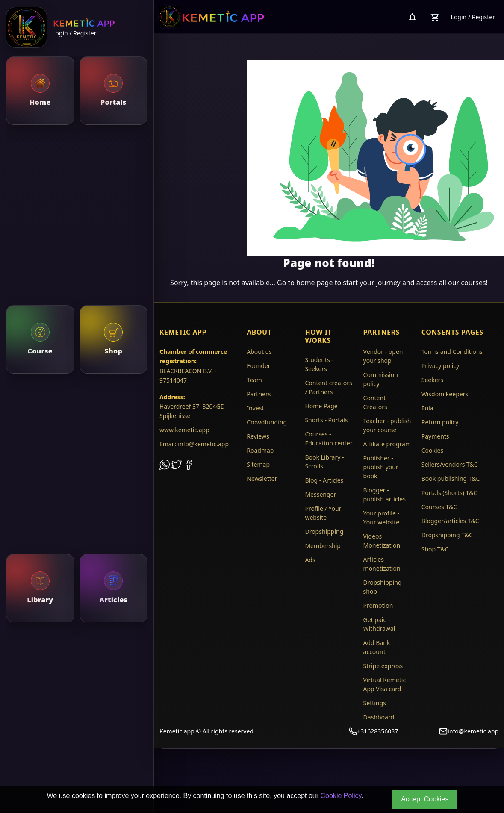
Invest (255, 408)
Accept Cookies (425, 799)
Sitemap (258, 464)
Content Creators (375, 402)
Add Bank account (377, 647)
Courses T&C (439, 507)
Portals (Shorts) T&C (449, 493)
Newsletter (262, 479)
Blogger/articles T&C (450, 521)
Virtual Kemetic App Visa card (385, 684)
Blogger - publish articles (385, 495)
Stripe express (383, 666)
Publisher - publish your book (381, 467)
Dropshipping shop (383, 587)
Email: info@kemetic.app (194, 444)
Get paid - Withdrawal (379, 624)
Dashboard (379, 717)
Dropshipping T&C (447, 535)
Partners (259, 394)
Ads (310, 560)
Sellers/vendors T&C (450, 464)
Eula (427, 408)
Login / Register (74, 33)
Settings (375, 703)
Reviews (258, 436)
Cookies (432, 450)
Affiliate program (387, 444)
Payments (435, 436)
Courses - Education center (329, 439)
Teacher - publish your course (387, 425)
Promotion (378, 605)
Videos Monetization (382, 541)
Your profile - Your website (382, 518)
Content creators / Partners (328, 387)
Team (254, 380)
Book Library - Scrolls (324, 462)
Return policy (440, 422)
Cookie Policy (341, 796)
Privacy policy (441, 366)
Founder (258, 366)
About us (259, 352)
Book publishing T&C (451, 479)
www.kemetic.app (184, 430)
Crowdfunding (267, 422)
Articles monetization (382, 564)
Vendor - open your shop (383, 356)
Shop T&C (435, 549)
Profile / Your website (323, 513)
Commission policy (381, 379)
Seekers (432, 380)
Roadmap (260, 450)
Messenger (320, 494)
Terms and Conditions (452, 352)
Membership (323, 546)
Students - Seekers (319, 364)
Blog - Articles (324, 480)
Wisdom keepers (445, 394)
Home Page (321, 406)
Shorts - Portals (326, 420)
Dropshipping (324, 532)
